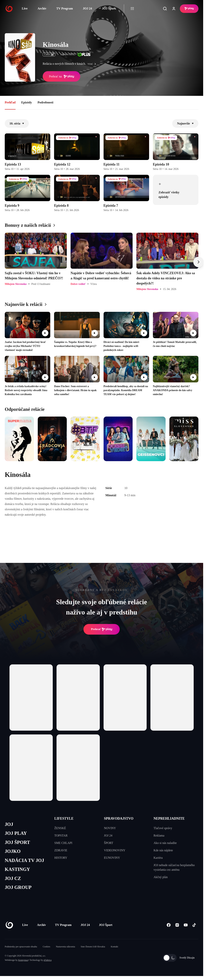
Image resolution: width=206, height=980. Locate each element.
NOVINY (110, 828)
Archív (42, 8)
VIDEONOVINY (115, 850)
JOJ (9, 824)
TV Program (65, 8)
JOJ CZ (13, 878)
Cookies (46, 947)
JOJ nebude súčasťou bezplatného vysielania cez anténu (174, 867)
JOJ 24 (87, 8)
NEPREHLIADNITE (169, 819)
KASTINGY (17, 869)
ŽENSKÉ (60, 828)
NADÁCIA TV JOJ (24, 860)
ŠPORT (109, 843)
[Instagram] (177, 925)
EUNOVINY (112, 858)
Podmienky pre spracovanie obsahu (21, 947)
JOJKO (13, 851)
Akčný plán (161, 877)
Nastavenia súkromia (66, 947)
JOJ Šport (109, 8)
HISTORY (61, 858)
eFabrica (48, 960)
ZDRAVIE (61, 850)
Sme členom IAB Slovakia (93, 947)
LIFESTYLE (64, 819)
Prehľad (10, 102)
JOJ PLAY (16, 833)
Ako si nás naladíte (165, 843)
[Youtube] (186, 925)
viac (93, 64)
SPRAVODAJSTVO (119, 819)
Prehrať (102, 629)
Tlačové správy (163, 828)
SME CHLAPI (63, 843)
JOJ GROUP (18, 887)
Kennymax (23, 960)
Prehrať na (61, 76)
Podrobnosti (45, 102)
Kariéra (158, 858)
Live (25, 8)
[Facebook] (169, 925)
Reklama (159, 835)
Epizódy (27, 102)
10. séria (17, 123)
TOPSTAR (61, 835)
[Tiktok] (194, 925)
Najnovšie (185, 123)
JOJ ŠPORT (17, 842)
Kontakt (114, 947)
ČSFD (49, 54)
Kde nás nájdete (163, 850)
